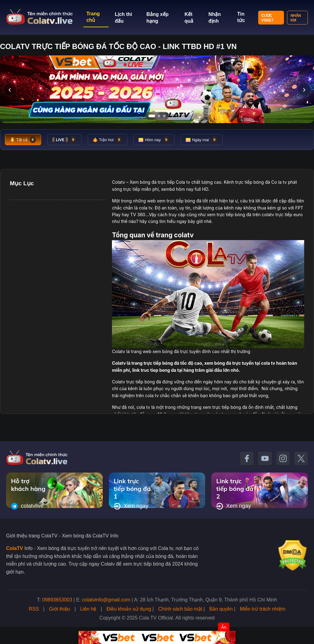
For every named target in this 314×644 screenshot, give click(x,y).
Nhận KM (296, 18)
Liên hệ (88, 609)
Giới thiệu (60, 609)
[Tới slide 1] (152, 116)
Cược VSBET (267, 18)
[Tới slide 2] (159, 116)
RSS (34, 609)
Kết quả (189, 18)
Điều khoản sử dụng (129, 609)
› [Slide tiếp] (304, 89)
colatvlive (27, 506)
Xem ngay (131, 506)
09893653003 (57, 600)
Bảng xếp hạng (158, 18)
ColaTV (15, 548)
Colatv (119, 182)
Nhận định (215, 18)
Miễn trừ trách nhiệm (262, 609)
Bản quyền (221, 609)
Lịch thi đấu (123, 18)
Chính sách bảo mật (180, 609)
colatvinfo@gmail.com (106, 600)
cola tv (146, 208)
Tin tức (241, 17)
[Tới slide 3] (164, 116)
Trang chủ (93, 17)
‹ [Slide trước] (10, 89)
